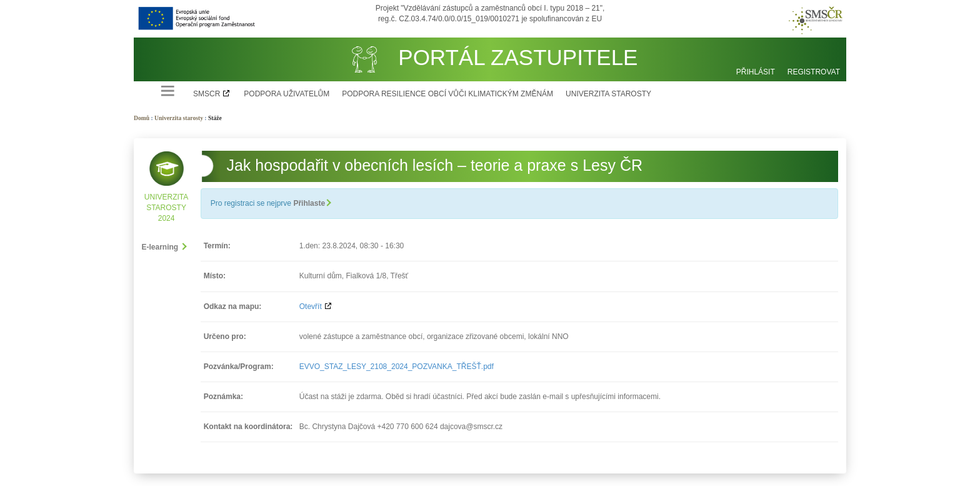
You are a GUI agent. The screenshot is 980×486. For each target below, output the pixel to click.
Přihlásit (756, 72)
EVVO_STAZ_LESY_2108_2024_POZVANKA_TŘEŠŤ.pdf (397, 367)
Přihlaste (312, 203)
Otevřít (311, 306)
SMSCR (207, 94)
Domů (142, 118)
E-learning (164, 247)
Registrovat (814, 72)
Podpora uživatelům (287, 94)
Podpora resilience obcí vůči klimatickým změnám (447, 94)
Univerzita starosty (608, 94)
